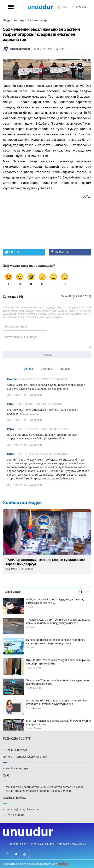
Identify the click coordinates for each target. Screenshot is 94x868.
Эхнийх (28, 369)
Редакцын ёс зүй (16, 750)
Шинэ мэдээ (13, 592)
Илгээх (47, 355)
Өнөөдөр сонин (20, 49)
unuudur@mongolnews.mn (22, 809)
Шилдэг (65, 369)
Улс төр (19, 20)
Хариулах (36, 395)
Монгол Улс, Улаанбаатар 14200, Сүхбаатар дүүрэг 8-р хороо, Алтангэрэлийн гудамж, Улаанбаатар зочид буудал (45, 789)
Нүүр (6, 20)
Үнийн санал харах (18, 768)
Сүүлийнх (47, 369)
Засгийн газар (37, 20)
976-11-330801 (15, 815)
